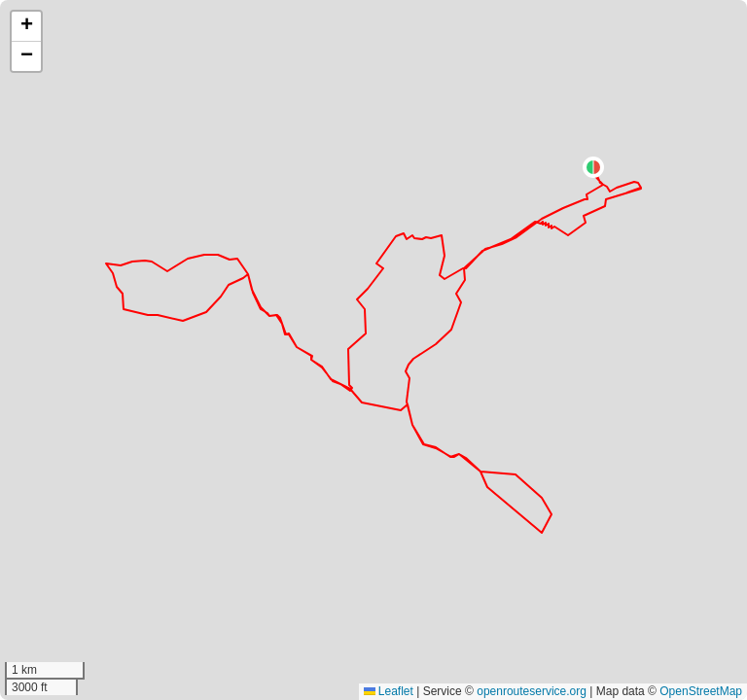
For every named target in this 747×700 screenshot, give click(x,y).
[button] (593, 167)
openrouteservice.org (532, 691)
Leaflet (389, 691)
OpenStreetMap (701, 691)
